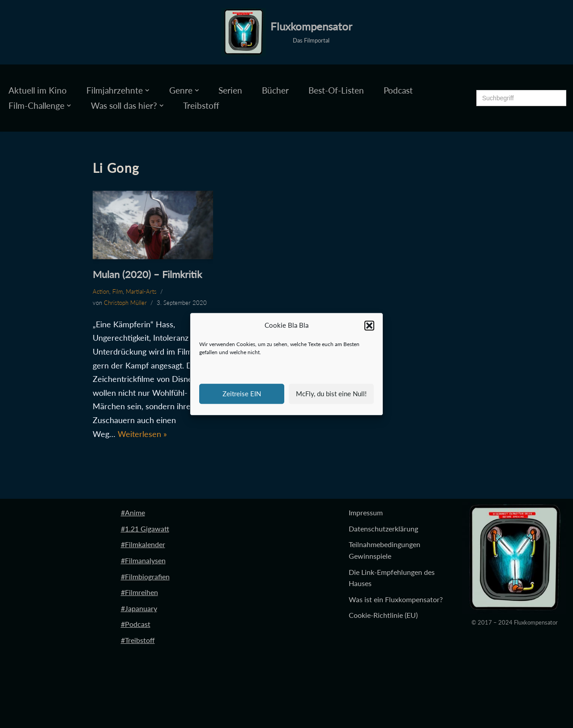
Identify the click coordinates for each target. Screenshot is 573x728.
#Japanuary (139, 608)
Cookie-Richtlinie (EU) (383, 615)
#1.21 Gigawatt (145, 529)
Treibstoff (201, 105)
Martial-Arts (141, 291)
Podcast (398, 90)
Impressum (366, 512)
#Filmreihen (139, 592)
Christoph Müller (125, 303)
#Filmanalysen (143, 560)
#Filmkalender (143, 544)
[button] (369, 325)
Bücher (275, 90)
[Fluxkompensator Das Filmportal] (287, 32)
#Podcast (136, 624)
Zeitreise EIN (242, 394)
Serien (230, 90)
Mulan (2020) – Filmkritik (147, 274)
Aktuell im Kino (38, 90)
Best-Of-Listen (336, 90)
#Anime (133, 512)
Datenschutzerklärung (383, 529)
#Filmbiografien (145, 576)
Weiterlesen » (142, 434)
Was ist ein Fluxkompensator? (396, 599)
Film (118, 291)
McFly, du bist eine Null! (331, 394)
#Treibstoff (138, 640)
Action (101, 291)
